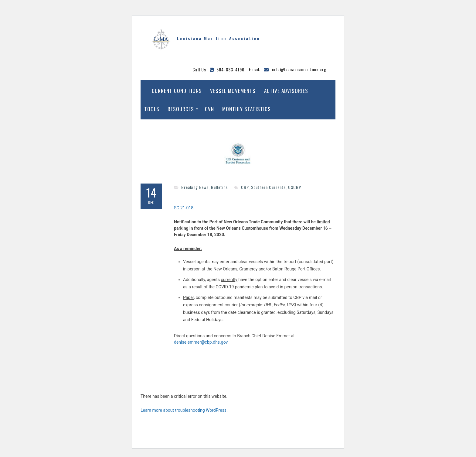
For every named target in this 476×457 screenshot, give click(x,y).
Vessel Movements (233, 91)
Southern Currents (268, 187)
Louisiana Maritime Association (218, 38)
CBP (245, 187)
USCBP (295, 187)
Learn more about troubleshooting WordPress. (184, 410)
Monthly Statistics (246, 109)
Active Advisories (286, 91)
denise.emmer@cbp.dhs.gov (201, 342)
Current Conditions (177, 91)
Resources (181, 109)
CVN (209, 109)
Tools (152, 109)
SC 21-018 (184, 208)
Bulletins (219, 187)
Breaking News (195, 187)
